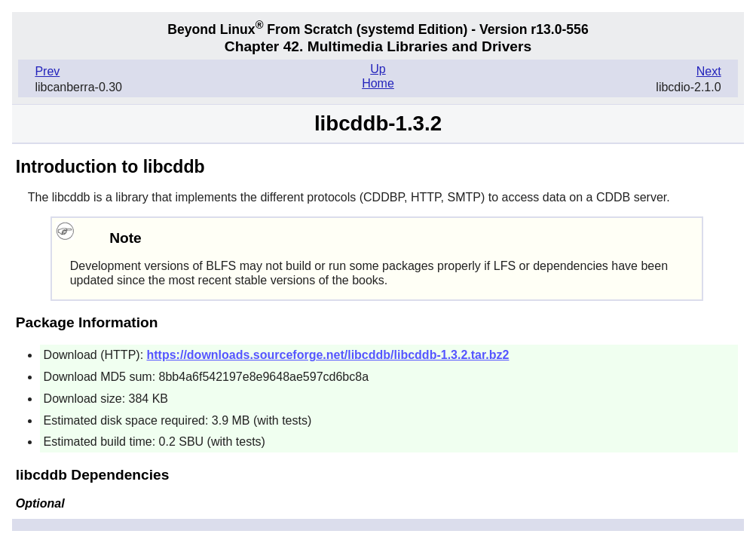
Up (378, 69)
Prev (47, 71)
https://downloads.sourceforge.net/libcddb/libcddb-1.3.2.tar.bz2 (328, 355)
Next (709, 71)
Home (378, 83)
